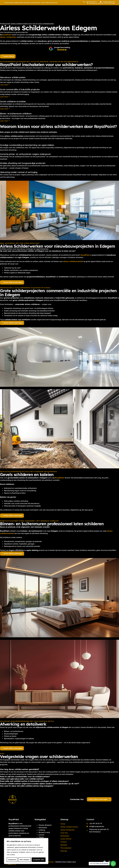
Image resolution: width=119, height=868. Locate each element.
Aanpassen (12, 860)
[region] (26, 851)
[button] (59, 46)
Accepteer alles (39, 860)
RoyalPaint (60, 478)
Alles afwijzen (24, 860)
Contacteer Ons (77, 799)
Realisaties (65, 836)
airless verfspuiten (8, 35)
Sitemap (64, 851)
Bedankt (64, 845)
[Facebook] (98, 13)
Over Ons (64, 833)
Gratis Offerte (66, 839)
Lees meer (5, 85)
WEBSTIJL (12, 864)
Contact (64, 842)
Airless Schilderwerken (69, 827)
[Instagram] (101, 13)
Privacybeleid (66, 848)
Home (63, 824)
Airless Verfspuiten (68, 830)
